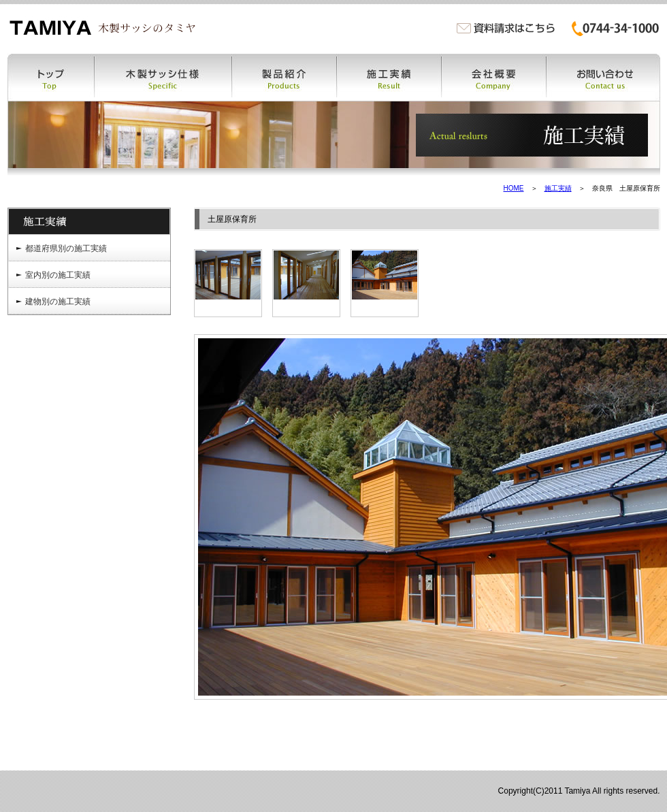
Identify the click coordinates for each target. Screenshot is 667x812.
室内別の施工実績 (58, 275)
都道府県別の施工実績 (66, 248)
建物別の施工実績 (58, 302)
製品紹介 (284, 77)
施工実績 (389, 77)
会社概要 (494, 77)
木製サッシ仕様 (163, 77)
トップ (51, 77)
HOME (514, 188)
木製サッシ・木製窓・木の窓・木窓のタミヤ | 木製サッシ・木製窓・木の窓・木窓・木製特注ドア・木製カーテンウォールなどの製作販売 (102, 28)
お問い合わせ (603, 77)
